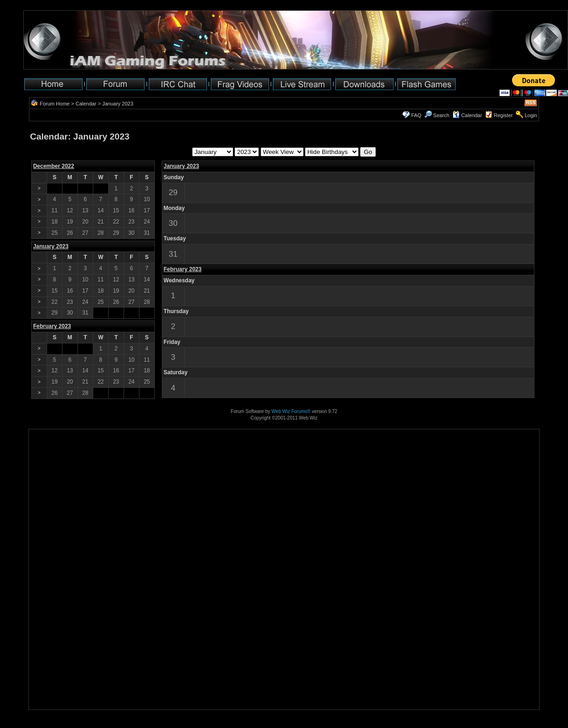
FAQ (416, 115)
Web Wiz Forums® (291, 411)
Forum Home (55, 104)
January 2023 (181, 166)
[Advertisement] (58, 680)
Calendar (86, 104)
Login (531, 115)
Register (503, 115)
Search (437, 115)
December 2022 (54, 166)
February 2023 (183, 269)
